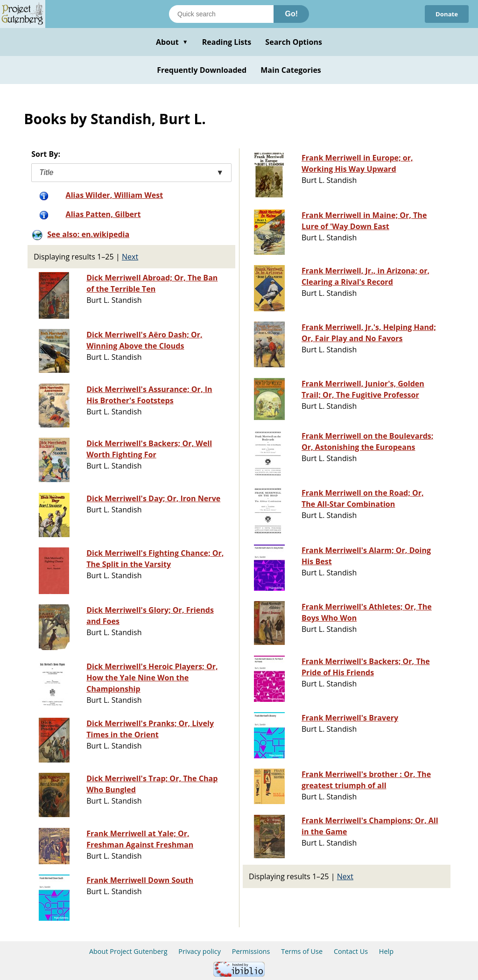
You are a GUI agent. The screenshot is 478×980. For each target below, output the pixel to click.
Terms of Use (302, 951)
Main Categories (291, 70)
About (172, 42)
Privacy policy (200, 951)
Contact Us (351, 951)
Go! (291, 14)
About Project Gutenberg (128, 951)
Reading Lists (227, 42)
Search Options (294, 42)
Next (130, 257)
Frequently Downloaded (202, 70)
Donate (446, 14)
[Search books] (221, 14)
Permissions (251, 951)
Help (386, 951)
